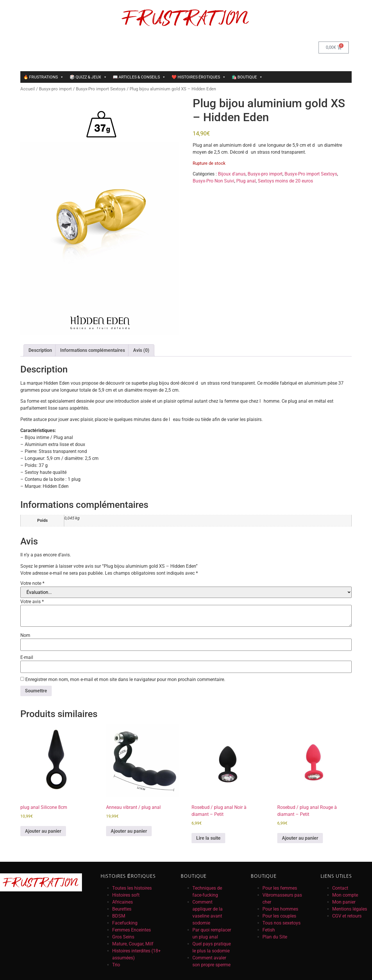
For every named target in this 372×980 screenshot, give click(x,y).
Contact (340, 888)
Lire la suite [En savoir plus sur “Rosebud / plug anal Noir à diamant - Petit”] (208, 838)
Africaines (122, 902)
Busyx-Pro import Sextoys (101, 89)
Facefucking (125, 923)
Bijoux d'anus (232, 174)
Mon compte (345, 895)
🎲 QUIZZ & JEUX (88, 77)
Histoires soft (126, 895)
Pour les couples (279, 916)
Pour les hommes (280, 909)
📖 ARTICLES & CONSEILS (139, 77)
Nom (25, 635)
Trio (116, 965)
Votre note (32, 583)
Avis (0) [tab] (141, 350)
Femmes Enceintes (132, 930)
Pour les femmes (280, 888)
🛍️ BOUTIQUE (247, 77)
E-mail (27, 657)
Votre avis (32, 602)
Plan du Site (275, 937)
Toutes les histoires (132, 888)
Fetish (269, 930)
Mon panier (344, 902)
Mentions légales (350, 909)
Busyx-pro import (55, 89)
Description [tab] (40, 350)
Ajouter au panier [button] (43, 831)
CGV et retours (347, 916)
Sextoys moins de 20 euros (285, 181)
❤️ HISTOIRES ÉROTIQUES (198, 77)
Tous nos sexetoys (281, 923)
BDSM (119, 916)
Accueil (28, 89)
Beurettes (122, 909)
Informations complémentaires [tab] (93, 350)
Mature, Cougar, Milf (133, 944)
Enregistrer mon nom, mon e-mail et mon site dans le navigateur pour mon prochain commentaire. (125, 680)
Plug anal (246, 181)
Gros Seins (123, 937)
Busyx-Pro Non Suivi (213, 181)
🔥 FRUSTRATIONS (43, 77)
